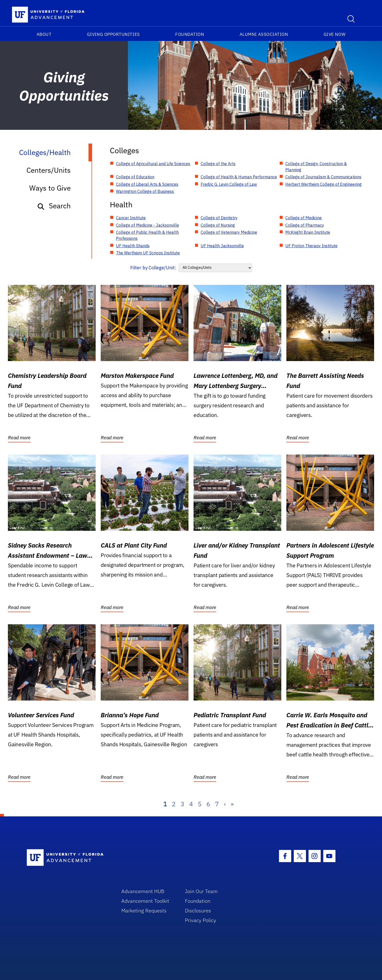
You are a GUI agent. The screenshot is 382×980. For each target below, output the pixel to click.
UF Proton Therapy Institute (311, 246)
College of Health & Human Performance (239, 177)
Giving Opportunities (113, 34)
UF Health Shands (133, 246)
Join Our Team (201, 891)
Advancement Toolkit (145, 901)
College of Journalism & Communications (323, 177)
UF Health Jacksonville (222, 246)
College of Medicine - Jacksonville (148, 225)
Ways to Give (50, 188)
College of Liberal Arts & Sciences (147, 184)
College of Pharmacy (305, 225)
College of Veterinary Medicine (229, 232)
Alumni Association (264, 34)
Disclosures (198, 911)
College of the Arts (218, 164)
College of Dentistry (219, 218)
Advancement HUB (143, 891)
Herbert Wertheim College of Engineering (324, 184)
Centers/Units (49, 170)
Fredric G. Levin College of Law (229, 184)
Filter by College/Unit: (153, 268)
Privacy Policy (201, 920)
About (44, 34)
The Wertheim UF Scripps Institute (148, 253)
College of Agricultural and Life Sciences (153, 164)
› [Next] (225, 804)
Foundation (190, 34)
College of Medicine (304, 218)
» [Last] (232, 804)
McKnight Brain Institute (308, 232)
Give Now (334, 34)
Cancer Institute (131, 218)
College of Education (135, 177)
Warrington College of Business (145, 191)
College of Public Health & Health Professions (147, 235)
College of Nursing (218, 225)
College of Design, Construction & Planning (316, 167)
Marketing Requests (144, 911)
